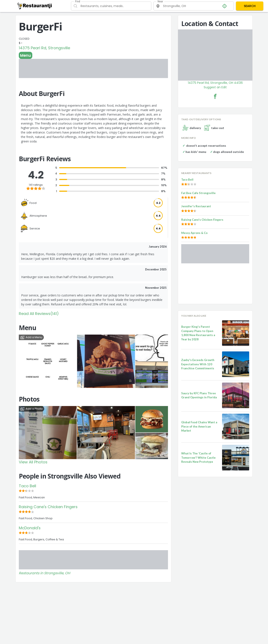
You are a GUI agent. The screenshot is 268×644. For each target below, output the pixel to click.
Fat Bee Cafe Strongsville (198, 193)
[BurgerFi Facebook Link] (215, 96)
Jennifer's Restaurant (196, 206)
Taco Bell (27, 486)
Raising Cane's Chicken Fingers (48, 507)
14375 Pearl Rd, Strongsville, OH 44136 (215, 83)
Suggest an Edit (215, 87)
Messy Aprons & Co (194, 233)
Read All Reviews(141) (39, 314)
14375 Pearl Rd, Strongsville (44, 48)
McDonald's (30, 528)
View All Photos (33, 462)
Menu (26, 55)
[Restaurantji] (35, 6)
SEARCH (250, 6)
